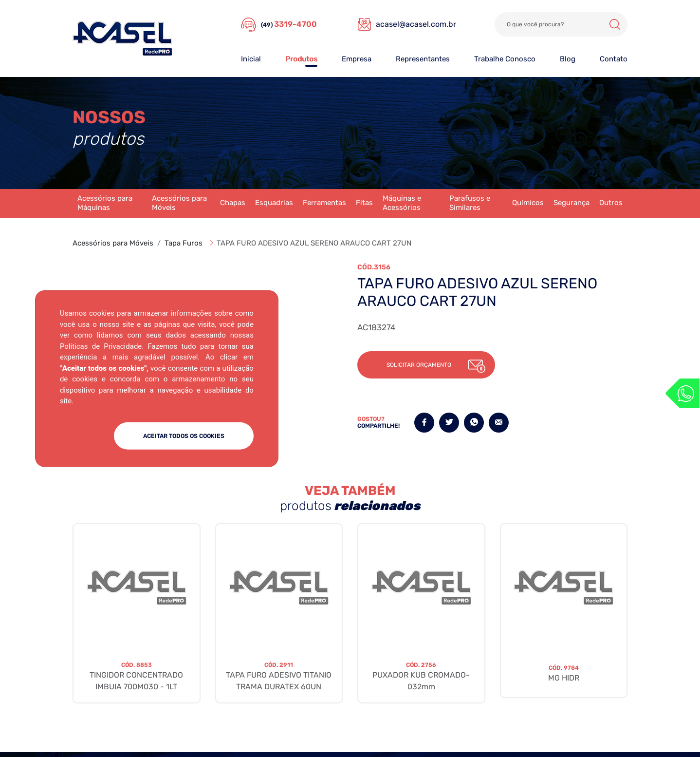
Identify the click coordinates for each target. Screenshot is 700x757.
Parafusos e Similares (470, 203)
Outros (611, 203)
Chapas (233, 203)
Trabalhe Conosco (505, 59)
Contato (614, 59)
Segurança (571, 203)
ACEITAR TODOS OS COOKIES (184, 435)
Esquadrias (274, 203)
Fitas (364, 203)
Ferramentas (324, 203)
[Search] (561, 24)
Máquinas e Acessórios (402, 203)
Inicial (251, 59)
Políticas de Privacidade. (102, 346)
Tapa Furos (184, 243)
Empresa (357, 59)
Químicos (528, 203)
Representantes (423, 59)
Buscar (615, 24)
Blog (568, 59)
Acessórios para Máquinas (105, 203)
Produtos (301, 59)
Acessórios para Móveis (179, 203)
